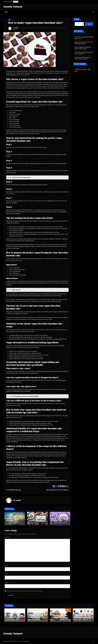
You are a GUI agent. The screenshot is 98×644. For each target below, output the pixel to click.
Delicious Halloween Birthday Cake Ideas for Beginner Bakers (83, 48)
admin (16, 27)
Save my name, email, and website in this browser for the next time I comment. (25, 591)
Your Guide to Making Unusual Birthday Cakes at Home (84, 38)
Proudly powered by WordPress (10, 641)
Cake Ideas (8, 613)
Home (6, 12)
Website (7, 583)
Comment (7, 537)
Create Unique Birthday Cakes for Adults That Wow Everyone (83, 58)
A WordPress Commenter (81, 69)
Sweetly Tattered (13, 7)
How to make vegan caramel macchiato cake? (36, 521)
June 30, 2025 (10, 620)
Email (6, 574)
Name (6, 566)
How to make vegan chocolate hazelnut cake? (35, 23)
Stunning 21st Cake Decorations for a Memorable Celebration (84, 43)
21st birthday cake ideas (14, 490)
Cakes (10, 20)
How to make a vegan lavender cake (59, 520)
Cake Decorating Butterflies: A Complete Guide (12, 521)
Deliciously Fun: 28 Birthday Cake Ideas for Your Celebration (84, 53)
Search (77, 19)
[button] (94, 12)
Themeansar (26, 641)
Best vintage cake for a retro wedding (57, 490)
